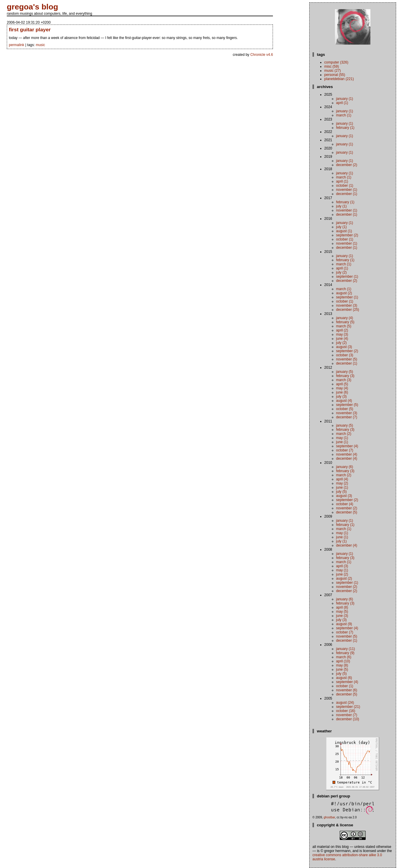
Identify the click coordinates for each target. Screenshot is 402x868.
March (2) (344, 434)
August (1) (344, 231)
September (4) (347, 446)
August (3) (344, 347)
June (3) (342, 616)
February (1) (345, 128)
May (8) (342, 665)
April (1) (342, 103)
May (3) (342, 334)
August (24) (345, 703)
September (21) (348, 707)
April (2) (342, 330)
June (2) (342, 574)
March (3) (344, 380)
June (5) (342, 669)
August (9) (344, 624)
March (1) (344, 115)
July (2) (341, 272)
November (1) (347, 190)
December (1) (347, 194)
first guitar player (30, 30)
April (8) (342, 607)
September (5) (347, 405)
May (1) (342, 438)
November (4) (347, 454)
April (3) (342, 566)
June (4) (342, 339)
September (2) (347, 235)
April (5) (342, 384)
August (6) (344, 678)
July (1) (341, 206)
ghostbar (329, 817)
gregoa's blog (32, 7)
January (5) (345, 372)
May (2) (342, 483)
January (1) (345, 99)
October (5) (345, 409)
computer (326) (336, 62)
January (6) (345, 467)
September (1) (347, 277)
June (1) (342, 442)
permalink (17, 45)
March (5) (344, 326)
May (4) (342, 388)
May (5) (342, 612)
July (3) (341, 396)
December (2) (347, 165)
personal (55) (335, 75)
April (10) (343, 661)
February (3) (345, 376)
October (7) (345, 450)
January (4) (345, 318)
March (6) (344, 657)
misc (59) (332, 66)
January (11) (346, 649)
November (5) (347, 359)
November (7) (347, 715)
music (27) (333, 71)
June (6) (342, 392)
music (40, 45)
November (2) (347, 508)
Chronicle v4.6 (262, 55)
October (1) (345, 186)
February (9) (345, 653)
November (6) (347, 690)
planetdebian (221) (339, 79)
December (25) (348, 310)
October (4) (345, 504)
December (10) (348, 719)
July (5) (341, 492)
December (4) (347, 459)
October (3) (345, 355)
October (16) (346, 711)
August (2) (344, 293)
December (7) (347, 417)
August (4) (344, 401)
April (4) (342, 479)
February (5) (345, 322)
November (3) (347, 305)
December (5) (347, 512)
